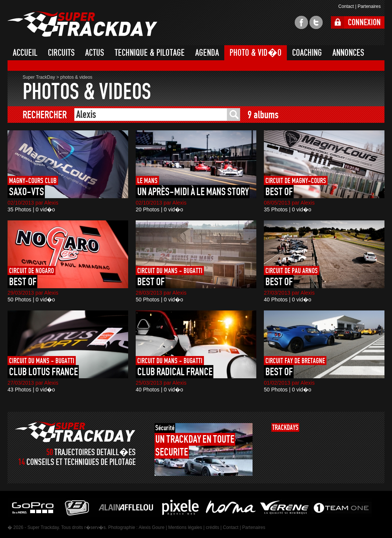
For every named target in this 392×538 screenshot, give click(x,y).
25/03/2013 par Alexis (161, 383)
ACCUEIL (25, 53)
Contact (346, 6)
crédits (212, 527)
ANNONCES (348, 53)
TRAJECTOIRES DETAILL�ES (95, 452)
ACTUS (95, 53)
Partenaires (369, 6)
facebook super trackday (301, 22)
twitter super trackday (316, 22)
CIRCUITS (61, 53)
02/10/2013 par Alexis (33, 203)
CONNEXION (364, 22)
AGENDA (207, 53)
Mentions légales (185, 527)
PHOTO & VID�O (256, 53)
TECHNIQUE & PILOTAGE (150, 53)
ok (234, 115)
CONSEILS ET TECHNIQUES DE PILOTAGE (81, 462)
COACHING (307, 53)
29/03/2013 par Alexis (33, 293)
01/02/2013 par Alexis (289, 383)
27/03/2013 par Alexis (289, 293)
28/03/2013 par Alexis (161, 293)
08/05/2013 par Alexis (289, 203)
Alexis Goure (152, 527)
